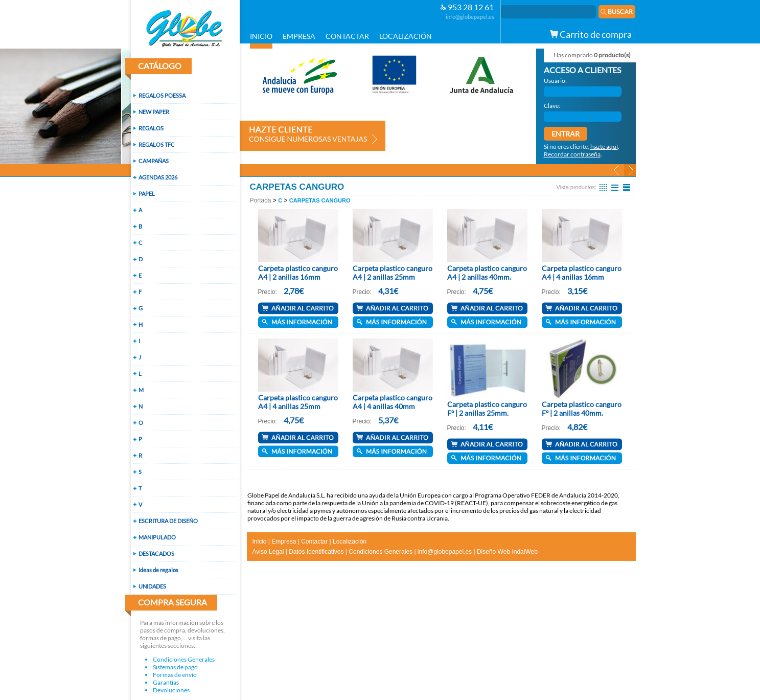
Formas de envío (175, 675)
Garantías (166, 682)
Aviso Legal (268, 552)
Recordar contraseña (572, 154)
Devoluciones (171, 690)
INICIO (261, 36)
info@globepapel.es (470, 17)
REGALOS (151, 128)
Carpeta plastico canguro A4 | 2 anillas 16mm (298, 273)
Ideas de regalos (158, 570)
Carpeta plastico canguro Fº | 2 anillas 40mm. (582, 409)
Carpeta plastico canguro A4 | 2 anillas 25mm (393, 273)
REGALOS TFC (157, 144)
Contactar (314, 541)
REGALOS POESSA (162, 95)
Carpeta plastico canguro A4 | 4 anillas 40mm (393, 402)
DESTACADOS (156, 554)
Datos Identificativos (316, 552)
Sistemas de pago (175, 667)
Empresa (284, 541)
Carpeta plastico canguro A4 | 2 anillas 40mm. (487, 273)
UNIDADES (152, 586)
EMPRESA (299, 36)
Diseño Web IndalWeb (507, 552)
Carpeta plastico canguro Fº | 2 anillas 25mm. (487, 409)
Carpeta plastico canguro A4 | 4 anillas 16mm (582, 273)
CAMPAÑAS (154, 161)
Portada (261, 200)
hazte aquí (604, 146)
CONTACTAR (347, 36)
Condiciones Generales (184, 659)
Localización (350, 541)
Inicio (260, 541)
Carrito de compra (591, 34)
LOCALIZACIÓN (406, 36)
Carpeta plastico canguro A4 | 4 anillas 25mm (298, 402)
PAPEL (147, 194)
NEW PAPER (154, 112)
